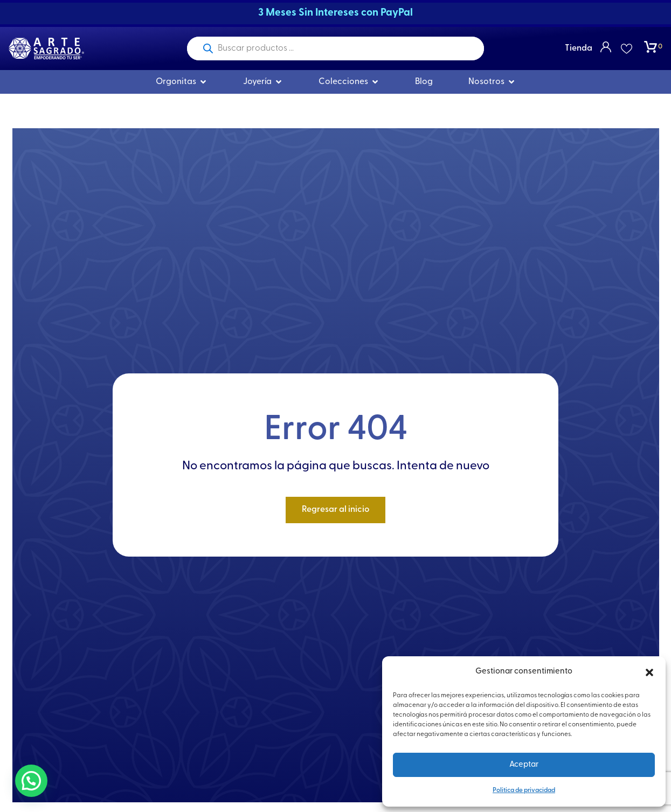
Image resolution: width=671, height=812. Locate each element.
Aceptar (524, 765)
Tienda (579, 48)
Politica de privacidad (524, 790)
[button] (649, 672)
